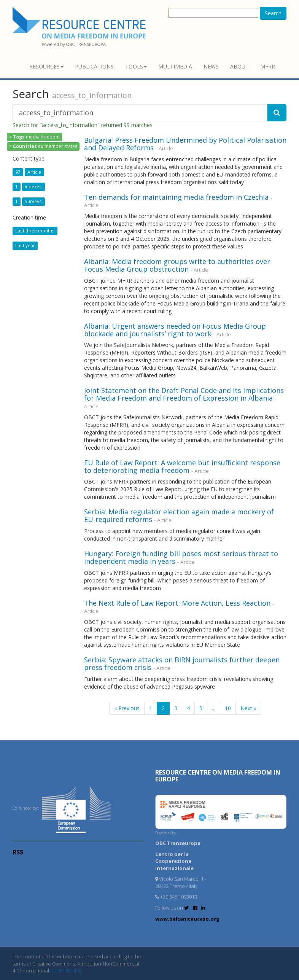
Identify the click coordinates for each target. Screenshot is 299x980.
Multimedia (175, 66)
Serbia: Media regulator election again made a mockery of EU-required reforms (179, 515)
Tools (136, 66)
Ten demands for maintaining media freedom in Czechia (177, 197)
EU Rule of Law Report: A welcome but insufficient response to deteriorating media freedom (182, 466)
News (211, 66)
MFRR (268, 66)
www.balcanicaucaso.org (187, 919)
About (239, 66)
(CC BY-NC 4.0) (66, 970)
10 (228, 708)
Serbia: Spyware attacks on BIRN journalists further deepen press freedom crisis (182, 663)
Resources (46, 66)
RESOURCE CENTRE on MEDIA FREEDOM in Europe (218, 776)
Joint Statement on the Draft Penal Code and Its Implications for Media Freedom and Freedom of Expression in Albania (184, 394)
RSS (18, 852)
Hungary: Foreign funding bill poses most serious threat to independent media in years (181, 557)
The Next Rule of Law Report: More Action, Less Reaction (177, 603)
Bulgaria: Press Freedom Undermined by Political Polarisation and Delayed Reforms (185, 144)
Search (273, 13)
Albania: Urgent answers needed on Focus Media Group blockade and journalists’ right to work (175, 330)
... (214, 708)
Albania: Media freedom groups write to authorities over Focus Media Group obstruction (177, 265)
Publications (94, 66)
